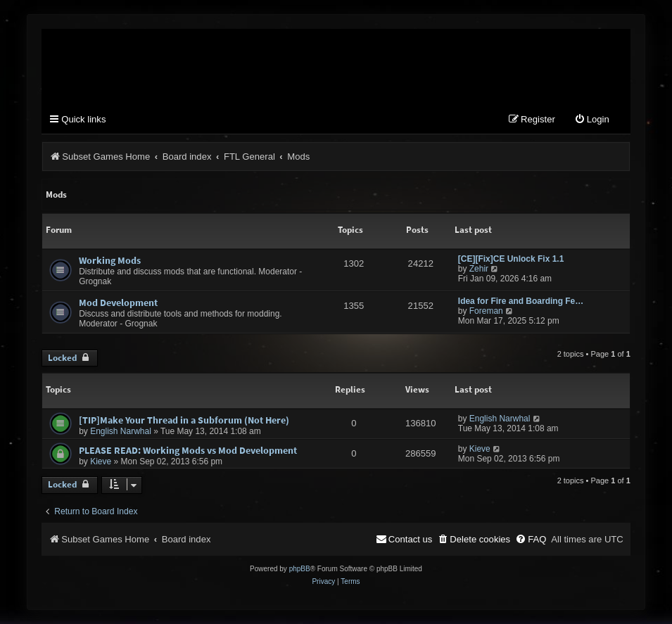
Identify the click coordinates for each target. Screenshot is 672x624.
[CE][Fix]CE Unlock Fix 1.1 (511, 259)
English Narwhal (121, 431)
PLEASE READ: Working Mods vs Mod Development (188, 450)
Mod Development (118, 303)
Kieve (101, 461)
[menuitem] (592, 120)
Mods (56, 195)
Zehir (479, 269)
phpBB (300, 569)
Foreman (486, 311)
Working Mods (110, 260)
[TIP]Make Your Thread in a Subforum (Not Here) (184, 420)
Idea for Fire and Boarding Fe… (521, 301)
